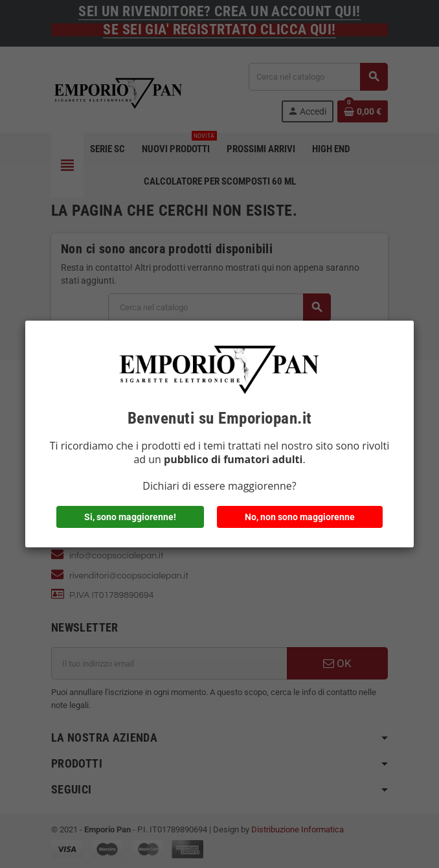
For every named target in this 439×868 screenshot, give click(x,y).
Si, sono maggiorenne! (130, 517)
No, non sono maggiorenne (300, 517)
